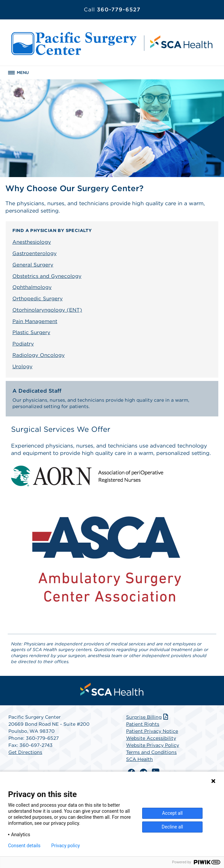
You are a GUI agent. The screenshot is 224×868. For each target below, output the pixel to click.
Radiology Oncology (39, 355)
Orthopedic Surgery (38, 299)
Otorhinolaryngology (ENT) (47, 310)
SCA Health (139, 759)
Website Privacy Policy (153, 745)
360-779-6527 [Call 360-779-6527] (112, 10)
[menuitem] (112, 689)
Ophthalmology (32, 287)
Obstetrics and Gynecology (47, 276)
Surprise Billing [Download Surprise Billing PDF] (148, 717)
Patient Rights (143, 724)
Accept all (172, 813)
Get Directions (25, 752)
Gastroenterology (35, 253)
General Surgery (33, 265)
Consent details (24, 846)
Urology (22, 367)
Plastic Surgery (31, 332)
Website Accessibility (151, 738)
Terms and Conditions (151, 752)
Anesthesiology (32, 242)
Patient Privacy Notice (152, 731)
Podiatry (23, 344)
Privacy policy (66, 846)
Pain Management (35, 321)
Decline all (172, 827)
